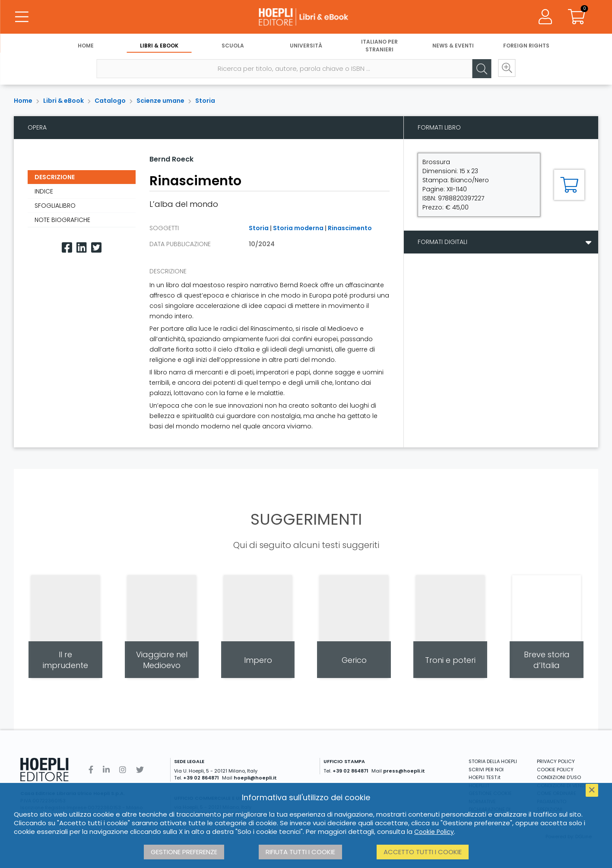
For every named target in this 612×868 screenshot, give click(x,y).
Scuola (233, 46)
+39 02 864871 (201, 778)
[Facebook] (67, 248)
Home (86, 46)
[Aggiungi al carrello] (569, 185)
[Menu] (22, 17)
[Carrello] (577, 17)
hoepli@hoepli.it (255, 778)
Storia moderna (298, 228)
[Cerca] (479, 70)
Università (306, 46)
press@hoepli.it (404, 771)
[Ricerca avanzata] (505, 70)
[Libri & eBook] (306, 17)
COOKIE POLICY (555, 770)
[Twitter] (96, 248)
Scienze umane (160, 101)
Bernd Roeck (171, 159)
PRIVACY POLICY (556, 761)
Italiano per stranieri (379, 46)
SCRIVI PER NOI (486, 770)
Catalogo (110, 101)
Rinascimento (350, 228)
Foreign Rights (526, 46)
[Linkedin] (82, 248)
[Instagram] (123, 770)
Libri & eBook (159, 46)
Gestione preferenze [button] (184, 852)
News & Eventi (453, 46)
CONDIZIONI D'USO (559, 777)
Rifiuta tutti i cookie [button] (300, 852)
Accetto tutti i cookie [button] (423, 852)
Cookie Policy (434, 832)
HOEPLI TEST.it (485, 777)
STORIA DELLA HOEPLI (493, 761)
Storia (205, 101)
